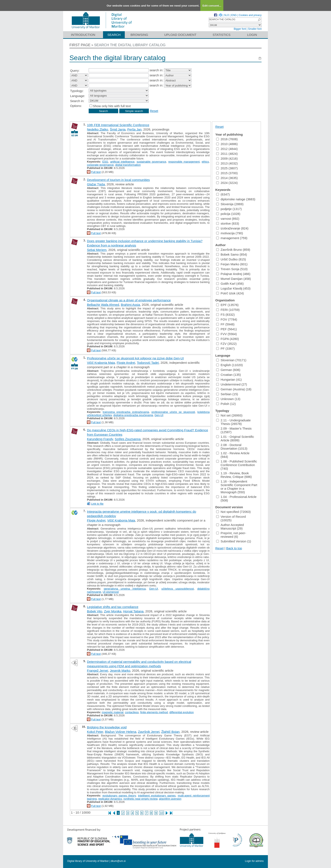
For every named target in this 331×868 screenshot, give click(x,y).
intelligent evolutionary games (157, 796)
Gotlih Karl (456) (230, 284)
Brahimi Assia (130, 305)
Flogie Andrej (126, 363)
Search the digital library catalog (130, 45)
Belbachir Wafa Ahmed (103, 305)
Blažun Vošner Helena (121, 732)
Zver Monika (113, 611)
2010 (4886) (227, 144)
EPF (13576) (227, 305)
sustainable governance (151, 162)
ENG (234, 15)
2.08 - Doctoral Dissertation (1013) (232, 447)
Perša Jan (134, 129)
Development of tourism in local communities (118, 180)
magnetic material (113, 712)
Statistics (221, 35)
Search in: (77, 101)
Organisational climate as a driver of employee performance (129, 300)
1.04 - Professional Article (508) (236, 499)
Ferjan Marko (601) (232, 264)
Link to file (97, 504)
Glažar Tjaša (96, 184)
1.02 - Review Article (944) (233, 455)
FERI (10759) (228, 310)
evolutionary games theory (119, 796)
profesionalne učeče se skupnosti (173, 412)
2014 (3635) (227, 178)
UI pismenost (111, 592)
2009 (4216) (227, 158)
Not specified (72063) (233, 512)
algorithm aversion (170, 799)
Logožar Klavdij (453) (233, 288)
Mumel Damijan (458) (233, 279)
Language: (78, 96)
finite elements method (154, 712)
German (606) (228, 370)
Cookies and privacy (250, 15)
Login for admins (254, 861)
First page (80, 45)
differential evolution (181, 712)
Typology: (77, 91)
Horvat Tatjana (133, 611)
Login (252, 35)
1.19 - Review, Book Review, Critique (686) (234, 475)
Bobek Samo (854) (232, 254)
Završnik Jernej (149, 732)
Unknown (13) (228, 399)
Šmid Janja (118, 129)
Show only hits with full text (112, 106)
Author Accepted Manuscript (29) (230, 527)
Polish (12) (226, 404)
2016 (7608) (227, 139)
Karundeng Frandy (100, 439)
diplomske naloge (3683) (236, 199)
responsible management (184, 162)
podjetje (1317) (229, 209)
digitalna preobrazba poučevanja (133, 415)
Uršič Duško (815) (231, 259)
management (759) (232, 238)
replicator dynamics (110, 799)
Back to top (234, 548)
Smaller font (255, 29)
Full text (96, 172)
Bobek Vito (95, 611)
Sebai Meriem (97, 250)
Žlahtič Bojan (170, 732)
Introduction (83, 35)
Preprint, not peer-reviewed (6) (231, 535)
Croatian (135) (229, 375)
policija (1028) (228, 214)
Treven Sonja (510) (232, 269)
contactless (132, 712)
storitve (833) (228, 223)
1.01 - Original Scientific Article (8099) (235, 438)
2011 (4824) (227, 154)
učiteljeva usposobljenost (178, 589)
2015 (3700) (227, 173)
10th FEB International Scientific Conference (118, 125)
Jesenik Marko (120, 671)
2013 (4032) (227, 163)
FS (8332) (225, 315)
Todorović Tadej (148, 363)
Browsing (139, 35)
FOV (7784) (227, 319)
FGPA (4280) (227, 339)
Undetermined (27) (232, 384)
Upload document (180, 35)
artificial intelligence (122, 162)
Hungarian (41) (229, 379)
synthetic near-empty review (140, 799)
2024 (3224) (227, 183)
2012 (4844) (227, 149)
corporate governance (100, 165)
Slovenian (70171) (231, 360)
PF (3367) (225, 348)
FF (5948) (225, 324)
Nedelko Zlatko (98, 129)
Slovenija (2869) (230, 204)
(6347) (223, 194)
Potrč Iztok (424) (230, 293)
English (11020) (229, 365)
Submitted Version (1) (234, 541)
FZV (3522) (226, 344)
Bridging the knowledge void (107, 727)
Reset (154, 111)
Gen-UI (159, 415)
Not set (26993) (229, 415)
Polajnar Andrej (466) (233, 274)
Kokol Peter (95, 732)
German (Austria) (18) (234, 389)
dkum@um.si (118, 861)
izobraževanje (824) (232, 228)
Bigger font (240, 29)
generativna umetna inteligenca (125, 589)
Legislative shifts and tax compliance (113, 607)
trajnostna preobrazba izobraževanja (126, 412)
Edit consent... (212, 6)
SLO (227, 15)
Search (114, 35)
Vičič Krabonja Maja (101, 363)
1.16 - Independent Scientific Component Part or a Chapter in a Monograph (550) (237, 487)
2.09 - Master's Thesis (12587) (234, 430)
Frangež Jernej (98, 671)
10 (162, 813)
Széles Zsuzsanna (128, 439)
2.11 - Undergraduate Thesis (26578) (233, 422)
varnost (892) (228, 219)
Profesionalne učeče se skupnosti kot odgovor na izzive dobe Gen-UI (135, 358)
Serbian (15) (227, 394)
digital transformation (128, 165)
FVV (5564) (227, 334)
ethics (205, 162)
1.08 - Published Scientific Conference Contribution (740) (237, 465)
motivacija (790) (230, 233)
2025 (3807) (227, 168)
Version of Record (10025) (231, 518)
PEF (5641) (227, 329)
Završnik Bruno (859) (233, 250)
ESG (105, 162)
